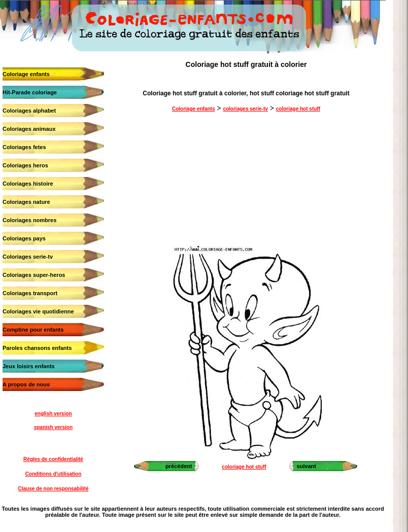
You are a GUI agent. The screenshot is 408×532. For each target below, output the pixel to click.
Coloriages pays (24, 238)
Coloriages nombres (29, 220)
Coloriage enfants (26, 74)
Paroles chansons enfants (37, 348)
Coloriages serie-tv (28, 257)
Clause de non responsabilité (54, 489)
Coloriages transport (30, 293)
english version (53, 414)
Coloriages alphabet (29, 111)
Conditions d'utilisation (54, 474)
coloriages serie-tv (245, 109)
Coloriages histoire (28, 184)
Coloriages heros (25, 165)
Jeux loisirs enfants (29, 366)
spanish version (53, 427)
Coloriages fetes (24, 147)
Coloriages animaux (29, 129)
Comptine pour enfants (33, 330)
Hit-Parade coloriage (30, 92)
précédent (179, 466)
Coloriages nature (26, 202)
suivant (306, 466)
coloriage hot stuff (298, 109)
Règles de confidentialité (53, 459)
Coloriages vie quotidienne (38, 311)
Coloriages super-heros (34, 275)
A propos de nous (26, 384)
